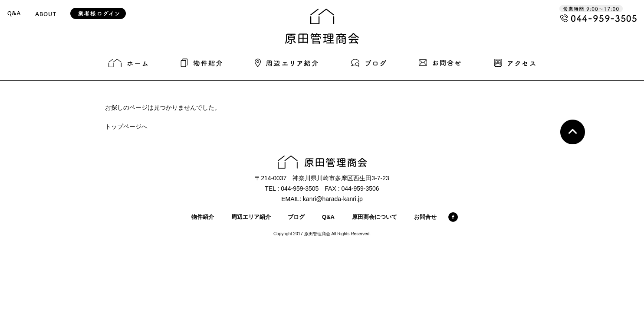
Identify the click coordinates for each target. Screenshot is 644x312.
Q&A (328, 217)
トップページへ (126, 127)
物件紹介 (203, 217)
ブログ (296, 217)
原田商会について (375, 217)
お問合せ (425, 217)
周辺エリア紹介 (251, 217)
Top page (573, 132)
